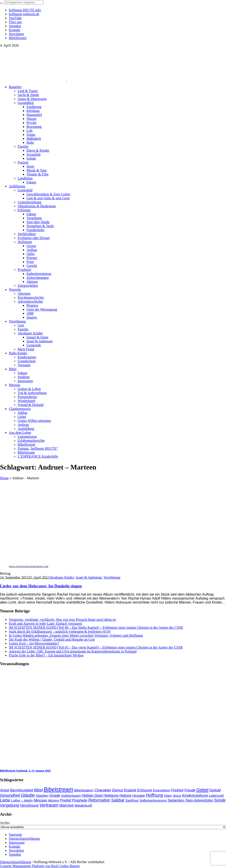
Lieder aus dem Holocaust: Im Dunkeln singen (41, 586)
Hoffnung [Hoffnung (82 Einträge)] (154, 795)
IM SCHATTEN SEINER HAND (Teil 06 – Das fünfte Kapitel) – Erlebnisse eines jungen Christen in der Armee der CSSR (96, 627)
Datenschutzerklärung (24, 839)
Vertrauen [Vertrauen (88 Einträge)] (49, 805)
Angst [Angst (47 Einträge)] (5, 790)
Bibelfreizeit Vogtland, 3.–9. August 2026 (25, 771)
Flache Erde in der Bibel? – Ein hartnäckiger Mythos (46, 655)
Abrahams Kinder (61, 577)
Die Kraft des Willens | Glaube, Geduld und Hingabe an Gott (52, 639)
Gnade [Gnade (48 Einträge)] (55, 795)
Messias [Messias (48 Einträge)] (40, 800)
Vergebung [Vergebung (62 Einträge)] (10, 805)
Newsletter (16, 850)
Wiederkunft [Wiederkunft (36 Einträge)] (83, 805)
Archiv (5, 823)
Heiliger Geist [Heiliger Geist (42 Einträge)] (92, 795)
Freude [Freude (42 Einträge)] (190, 790)
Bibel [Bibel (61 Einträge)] (38, 790)
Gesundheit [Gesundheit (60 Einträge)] (10, 795)
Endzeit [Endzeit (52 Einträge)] (130, 790)
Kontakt (15, 846)
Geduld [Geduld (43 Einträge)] (215, 790)
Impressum (17, 843)
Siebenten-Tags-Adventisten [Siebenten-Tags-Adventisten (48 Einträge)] (190, 800)
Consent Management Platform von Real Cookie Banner (40, 866)
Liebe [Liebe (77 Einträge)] (5, 800)
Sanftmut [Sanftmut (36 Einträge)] (132, 800)
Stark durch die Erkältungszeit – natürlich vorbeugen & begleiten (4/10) (60, 631)
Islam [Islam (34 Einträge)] (168, 796)
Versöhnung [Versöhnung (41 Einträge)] (29, 805)
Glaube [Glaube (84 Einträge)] (28, 795)
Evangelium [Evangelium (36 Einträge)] (161, 790)
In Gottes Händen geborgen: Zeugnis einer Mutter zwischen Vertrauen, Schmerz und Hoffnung (76, 635)
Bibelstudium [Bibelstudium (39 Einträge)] (84, 790)
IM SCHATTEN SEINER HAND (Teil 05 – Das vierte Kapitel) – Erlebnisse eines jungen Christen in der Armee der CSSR (96, 647)
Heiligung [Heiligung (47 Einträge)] (111, 795)
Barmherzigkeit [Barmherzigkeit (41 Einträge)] (22, 790)
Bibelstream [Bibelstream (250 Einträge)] (58, 789)
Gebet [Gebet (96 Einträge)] (202, 790)
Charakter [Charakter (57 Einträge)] (103, 790)
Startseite (15, 835)
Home (4, 478)
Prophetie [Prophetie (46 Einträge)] (80, 800)
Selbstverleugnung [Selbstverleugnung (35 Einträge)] (153, 800)
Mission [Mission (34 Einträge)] (54, 800)
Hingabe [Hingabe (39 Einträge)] (138, 795)
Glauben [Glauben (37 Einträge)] (42, 795)
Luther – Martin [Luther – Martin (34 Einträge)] (22, 800)
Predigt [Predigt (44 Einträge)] (65, 800)
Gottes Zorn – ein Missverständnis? (34, 643)
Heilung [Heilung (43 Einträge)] (125, 795)
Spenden (15, 854)
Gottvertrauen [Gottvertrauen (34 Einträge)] (71, 796)
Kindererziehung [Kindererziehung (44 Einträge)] (195, 795)
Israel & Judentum (89, 577)
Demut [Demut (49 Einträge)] (118, 790)
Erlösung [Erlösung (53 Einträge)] (144, 790)
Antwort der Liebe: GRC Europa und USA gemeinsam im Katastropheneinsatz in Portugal (73, 651)
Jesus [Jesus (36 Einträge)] (177, 795)
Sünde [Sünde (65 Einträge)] (220, 800)
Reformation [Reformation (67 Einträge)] (99, 800)
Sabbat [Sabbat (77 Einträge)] (118, 800)
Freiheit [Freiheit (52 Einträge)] (177, 790)
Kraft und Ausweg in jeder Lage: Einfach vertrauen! (46, 624)
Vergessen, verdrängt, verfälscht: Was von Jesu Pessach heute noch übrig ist (62, 620)
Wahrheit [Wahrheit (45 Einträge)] (66, 805)
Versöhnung (112, 577)
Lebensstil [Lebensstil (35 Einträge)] (216, 796)
